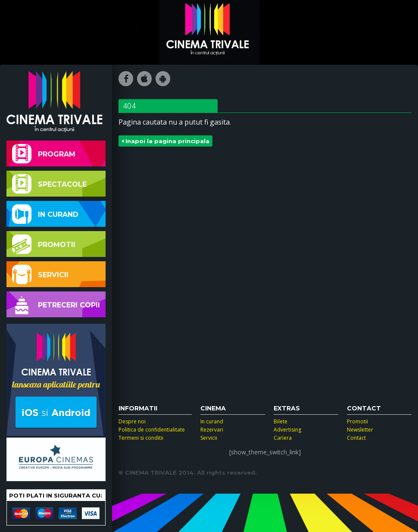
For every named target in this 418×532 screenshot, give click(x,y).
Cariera (283, 438)
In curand (45, 214)
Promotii (44, 244)
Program (44, 154)
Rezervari (212, 430)
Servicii (40, 274)
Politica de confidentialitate (152, 430)
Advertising (287, 430)
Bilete (281, 421)
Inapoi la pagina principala (165, 141)
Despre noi (132, 421)
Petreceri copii (56, 305)
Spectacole (49, 184)
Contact (356, 438)
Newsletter (360, 430)
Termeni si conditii (141, 438)
